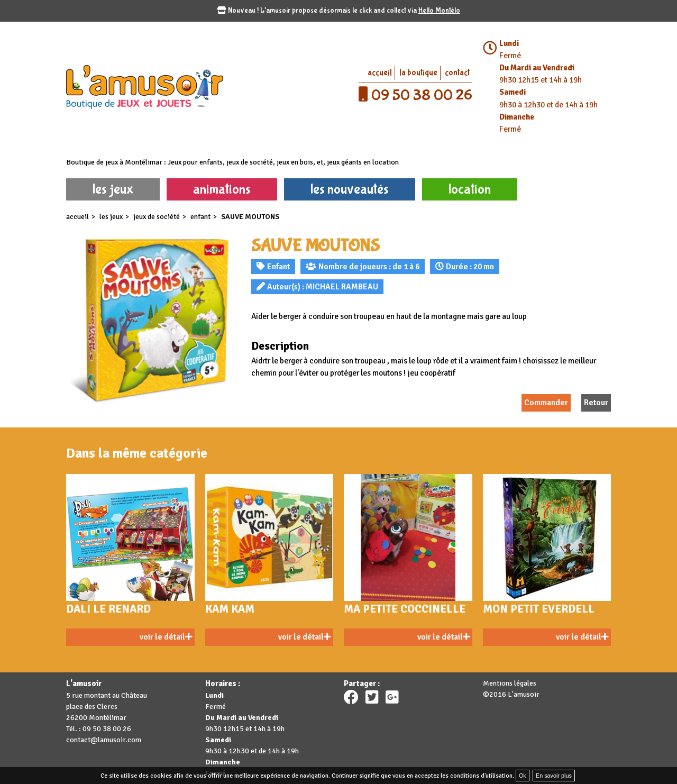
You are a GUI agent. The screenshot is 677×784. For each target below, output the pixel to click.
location (470, 189)
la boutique (418, 73)
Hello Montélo (439, 11)
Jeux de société (157, 217)
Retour (596, 403)
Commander (546, 403)
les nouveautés (350, 189)
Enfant (200, 217)
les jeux (113, 189)
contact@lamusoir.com (104, 740)
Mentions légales (510, 683)
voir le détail (166, 637)
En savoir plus (554, 776)
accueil (380, 73)
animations (222, 189)
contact (457, 73)
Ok (523, 776)
